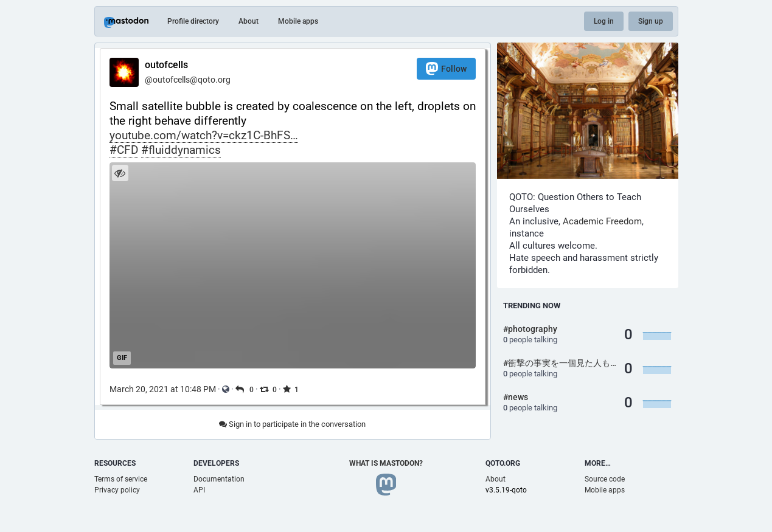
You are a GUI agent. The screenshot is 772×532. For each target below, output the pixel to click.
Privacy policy (117, 490)
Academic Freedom (602, 221)
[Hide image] (120, 173)
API (199, 490)
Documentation (219, 479)
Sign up (651, 21)
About (249, 21)
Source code (605, 479)
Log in (604, 21)
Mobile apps (298, 21)
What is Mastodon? (386, 463)
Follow (446, 68)
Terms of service (121, 479)
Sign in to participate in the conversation (292, 424)
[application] (293, 265)
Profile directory (193, 21)
